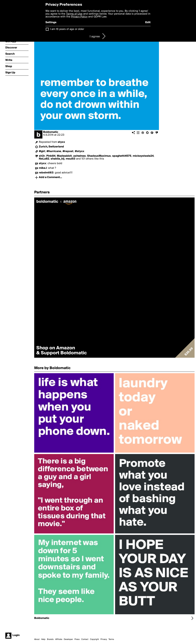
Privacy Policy (79, 17)
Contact (85, 639)
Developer (68, 639)
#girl (42, 151)
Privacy (104, 639)
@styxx (80, 151)
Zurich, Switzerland (51, 147)
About (37, 639)
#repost (68, 151)
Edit (148, 22)
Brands (50, 639)
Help (43, 639)
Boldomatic (51, 132)
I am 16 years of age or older (67, 29)
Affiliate (59, 639)
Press (77, 639)
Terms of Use (74, 14)
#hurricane (54, 151)
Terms (111, 639)
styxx (61, 142)
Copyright (94, 639)
